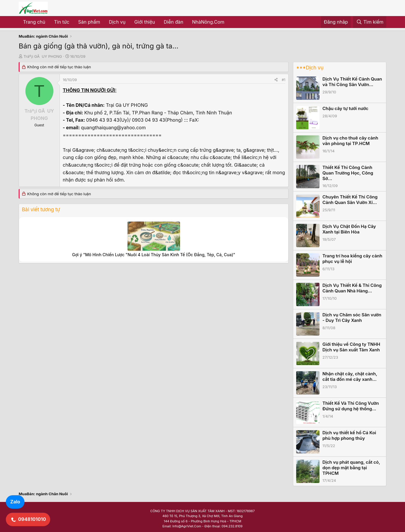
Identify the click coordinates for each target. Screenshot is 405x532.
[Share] (276, 80)
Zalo (15, 502)
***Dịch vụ (310, 68)
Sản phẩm (89, 22)
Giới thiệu (145, 22)
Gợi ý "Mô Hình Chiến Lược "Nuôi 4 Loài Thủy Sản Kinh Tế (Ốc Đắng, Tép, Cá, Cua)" (154, 255)
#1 (284, 80)
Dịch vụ (117, 22)
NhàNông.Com (208, 22)
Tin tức (62, 22)
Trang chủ (34, 22)
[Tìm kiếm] (370, 22)
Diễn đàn (173, 22)
